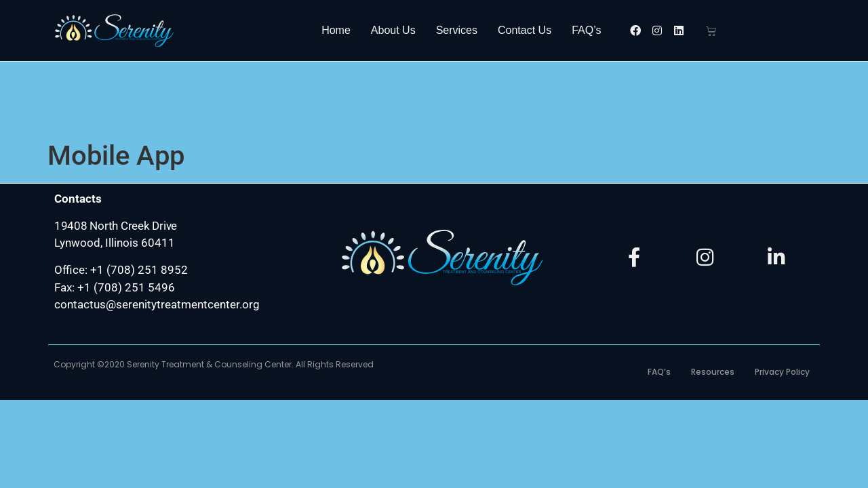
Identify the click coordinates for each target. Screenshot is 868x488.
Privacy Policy (782, 299)
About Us (393, 30)
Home (336, 30)
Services (457, 30)
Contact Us (525, 30)
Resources (713, 299)
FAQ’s (586, 30)
